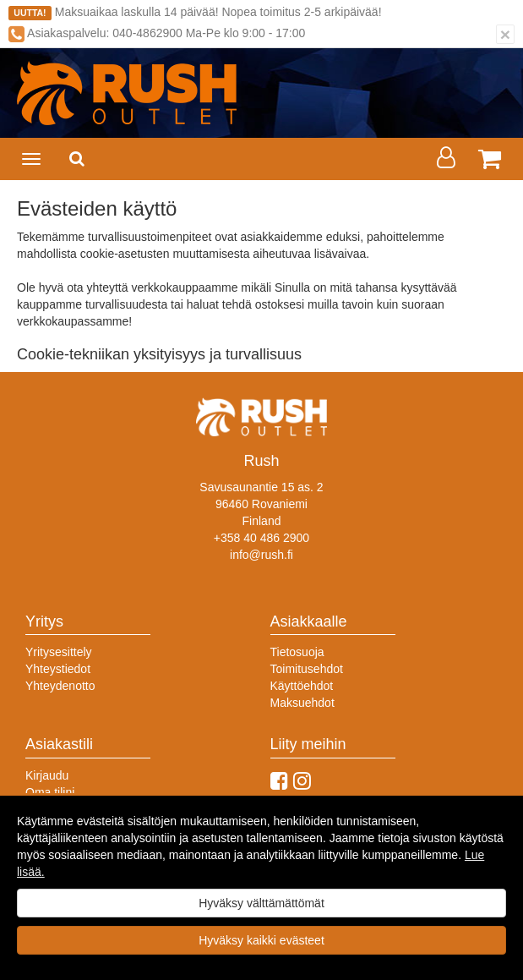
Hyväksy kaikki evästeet (261, 940)
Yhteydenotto (60, 686)
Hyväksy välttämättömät (261, 903)
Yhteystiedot (58, 669)
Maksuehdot (302, 703)
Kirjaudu (47, 775)
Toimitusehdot (307, 669)
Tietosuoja (297, 652)
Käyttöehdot (302, 686)
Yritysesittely (59, 652)
